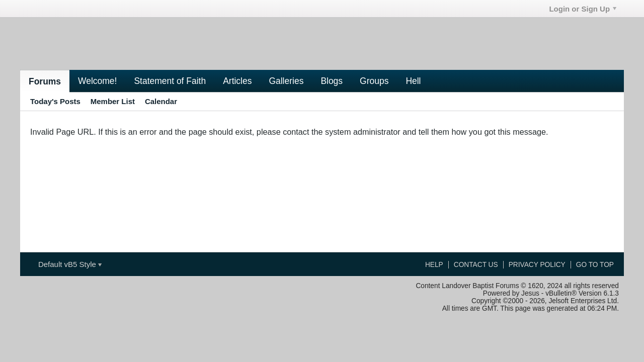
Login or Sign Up (583, 9)
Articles (237, 81)
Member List (113, 101)
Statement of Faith (170, 81)
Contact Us (476, 265)
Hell (413, 81)
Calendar (161, 101)
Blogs (332, 81)
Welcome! (97, 81)
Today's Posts (55, 101)
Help (434, 265)
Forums (45, 81)
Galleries (286, 81)
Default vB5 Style (70, 264)
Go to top (595, 265)
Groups (374, 81)
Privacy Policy (537, 265)
